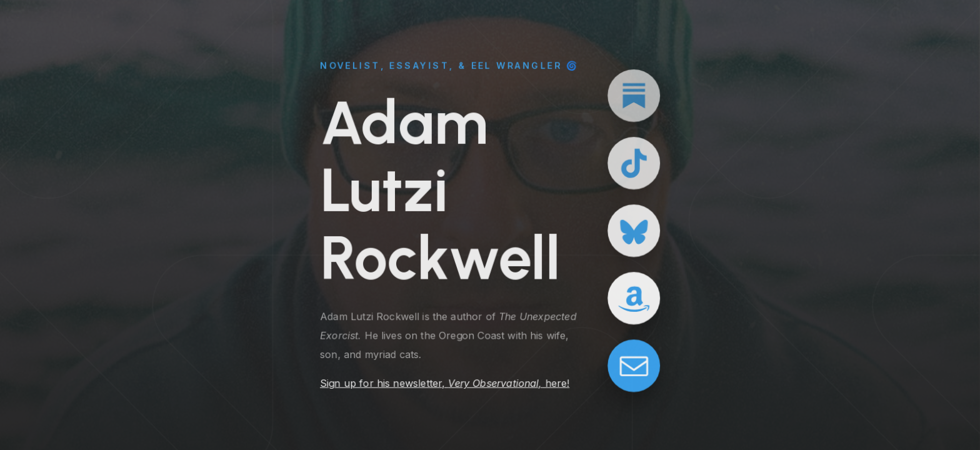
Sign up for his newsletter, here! (445, 383)
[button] (634, 96)
